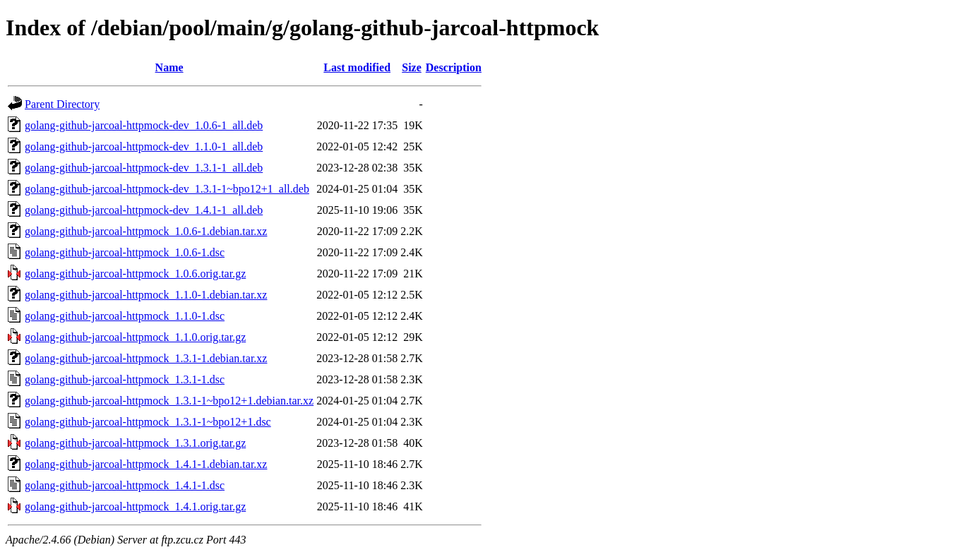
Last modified (357, 67)
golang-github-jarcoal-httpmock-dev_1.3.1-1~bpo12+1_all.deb (167, 189)
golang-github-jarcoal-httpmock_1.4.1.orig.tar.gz (135, 506)
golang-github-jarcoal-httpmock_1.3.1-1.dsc (125, 379)
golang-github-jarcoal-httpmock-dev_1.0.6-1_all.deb (144, 125)
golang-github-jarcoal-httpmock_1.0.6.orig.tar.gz (135, 274)
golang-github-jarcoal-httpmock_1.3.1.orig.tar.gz (135, 443)
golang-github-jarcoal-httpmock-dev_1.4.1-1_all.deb (144, 210)
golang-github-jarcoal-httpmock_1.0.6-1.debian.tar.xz (146, 231)
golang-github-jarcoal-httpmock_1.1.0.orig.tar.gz (135, 337)
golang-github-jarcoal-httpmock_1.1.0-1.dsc (125, 316)
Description (454, 67)
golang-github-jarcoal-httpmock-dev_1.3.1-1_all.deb (144, 168)
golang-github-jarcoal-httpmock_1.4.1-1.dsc (125, 485)
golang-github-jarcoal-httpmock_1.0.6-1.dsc (125, 252)
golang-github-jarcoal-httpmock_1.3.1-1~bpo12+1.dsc (148, 422)
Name (169, 67)
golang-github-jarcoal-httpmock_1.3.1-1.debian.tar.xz (146, 358)
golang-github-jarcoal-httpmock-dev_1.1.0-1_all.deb (144, 146)
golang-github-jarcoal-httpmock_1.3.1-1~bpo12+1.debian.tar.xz (169, 401)
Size (412, 67)
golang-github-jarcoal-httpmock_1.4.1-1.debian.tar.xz (146, 464)
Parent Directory (62, 104)
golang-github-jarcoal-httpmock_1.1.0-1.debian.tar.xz (146, 295)
